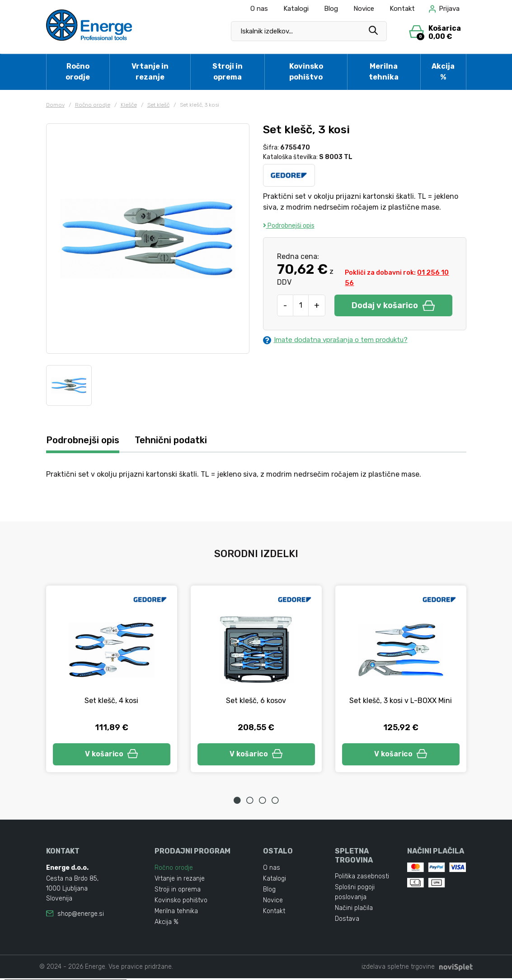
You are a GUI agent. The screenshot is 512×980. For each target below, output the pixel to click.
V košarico (112, 755)
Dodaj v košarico (393, 305)
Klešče (129, 105)
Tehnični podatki (178, 440)
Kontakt (402, 9)
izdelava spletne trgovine (398, 968)
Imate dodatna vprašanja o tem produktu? (340, 340)
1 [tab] (237, 802)
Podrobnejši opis (289, 226)
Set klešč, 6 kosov (256, 701)
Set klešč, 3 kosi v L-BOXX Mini (401, 701)
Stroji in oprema (228, 72)
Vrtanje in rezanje (150, 72)
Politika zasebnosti (362, 878)
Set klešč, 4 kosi (111, 701)
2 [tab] (250, 802)
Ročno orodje (78, 72)
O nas (259, 9)
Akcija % (443, 72)
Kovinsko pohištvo (306, 72)
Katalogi (296, 9)
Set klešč (158, 105)
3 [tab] (263, 802)
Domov (55, 105)
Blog (331, 9)
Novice (364, 9)
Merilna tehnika (384, 72)
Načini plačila (354, 910)
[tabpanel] (112, 680)
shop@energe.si (81, 916)
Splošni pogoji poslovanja (355, 894)
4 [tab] (275, 802)
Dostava (347, 921)
